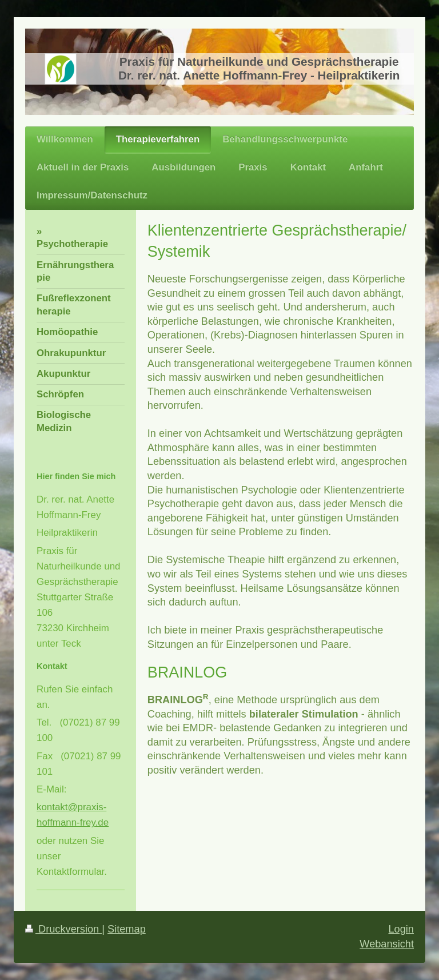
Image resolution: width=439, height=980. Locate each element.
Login (401, 929)
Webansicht (387, 944)
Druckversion (63, 929)
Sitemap (127, 929)
